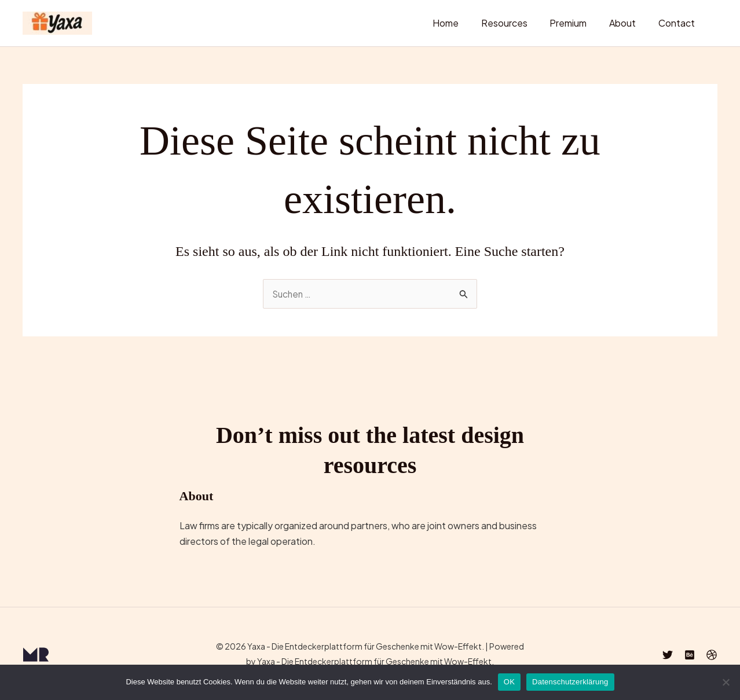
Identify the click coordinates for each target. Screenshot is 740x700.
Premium (578, 23)
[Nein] (726, 682)
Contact (678, 23)
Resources (518, 23)
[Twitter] (668, 655)
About (628, 23)
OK (509, 682)
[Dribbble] (712, 655)
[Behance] (690, 655)
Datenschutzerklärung (570, 682)
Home (463, 23)
